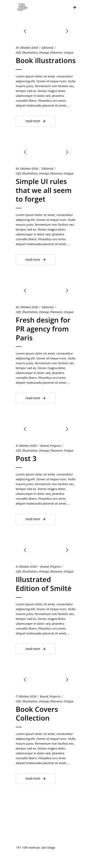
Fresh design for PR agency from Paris (43, 329)
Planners (56, 53)
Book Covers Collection (37, 714)
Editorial (47, 48)
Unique (68, 53)
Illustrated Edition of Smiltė (44, 584)
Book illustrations (46, 60)
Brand (44, 446)
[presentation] (25, 31)
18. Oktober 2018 (27, 169)
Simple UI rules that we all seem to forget (44, 190)
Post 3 (26, 458)
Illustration (30, 53)
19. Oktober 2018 (27, 48)
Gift (18, 53)
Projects (55, 446)
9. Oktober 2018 (26, 446)
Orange (44, 53)
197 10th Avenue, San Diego (36, 847)
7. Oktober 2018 (26, 697)
